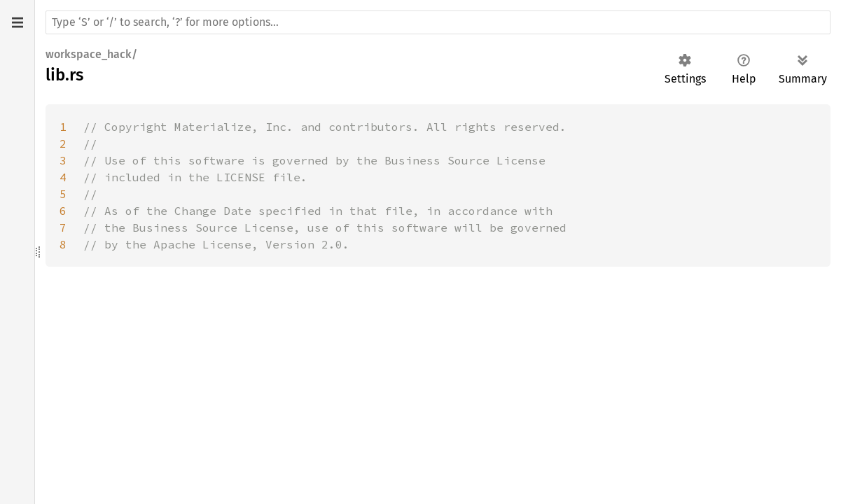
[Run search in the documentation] (438, 22)
